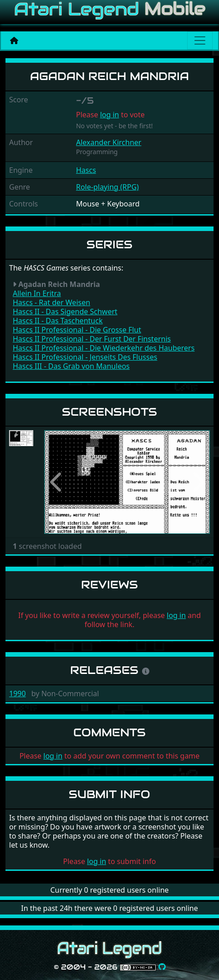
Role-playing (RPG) (107, 187)
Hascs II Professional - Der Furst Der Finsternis (92, 339)
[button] (57, 482)
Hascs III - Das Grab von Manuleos (71, 366)
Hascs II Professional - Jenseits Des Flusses (85, 357)
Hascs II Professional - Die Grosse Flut (77, 330)
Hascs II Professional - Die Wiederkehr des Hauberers (104, 348)
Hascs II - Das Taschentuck (58, 321)
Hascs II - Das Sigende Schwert (65, 312)
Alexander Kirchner (109, 142)
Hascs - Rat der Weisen (51, 302)
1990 (18, 694)
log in (110, 115)
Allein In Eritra (37, 293)
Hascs (86, 170)
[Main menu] (200, 40)
